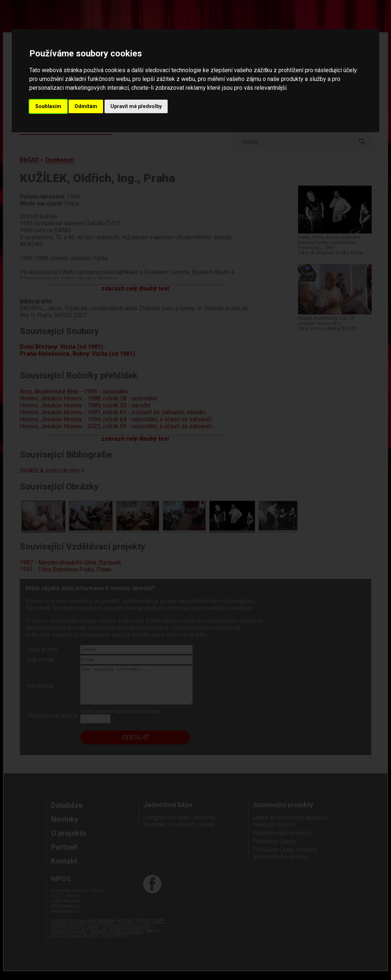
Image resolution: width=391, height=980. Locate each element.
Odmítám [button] (86, 106)
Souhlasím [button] (48, 106)
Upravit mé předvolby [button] (136, 106)
